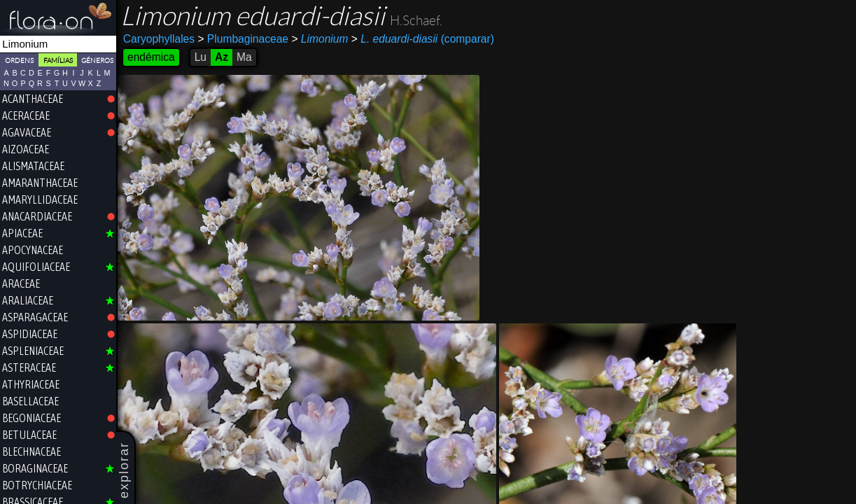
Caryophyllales (159, 39)
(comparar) (423, 39)
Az (222, 57)
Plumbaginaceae (243, 39)
